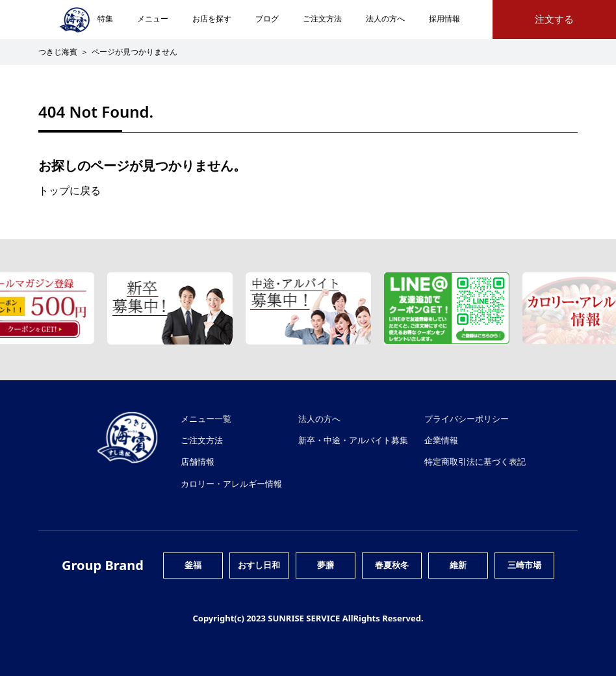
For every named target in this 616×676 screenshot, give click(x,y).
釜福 (193, 565)
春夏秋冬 (392, 565)
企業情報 (441, 440)
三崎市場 (524, 565)
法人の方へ (385, 19)
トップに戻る (70, 190)
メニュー (153, 19)
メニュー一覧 (206, 419)
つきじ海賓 (58, 52)
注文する (554, 19)
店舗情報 (198, 461)
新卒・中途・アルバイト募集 (353, 440)
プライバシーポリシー (467, 419)
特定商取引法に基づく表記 (475, 461)
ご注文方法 (322, 19)
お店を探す (212, 19)
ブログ (267, 19)
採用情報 (444, 19)
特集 (105, 19)
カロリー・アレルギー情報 (231, 484)
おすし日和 (259, 565)
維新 (458, 565)
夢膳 (326, 565)
